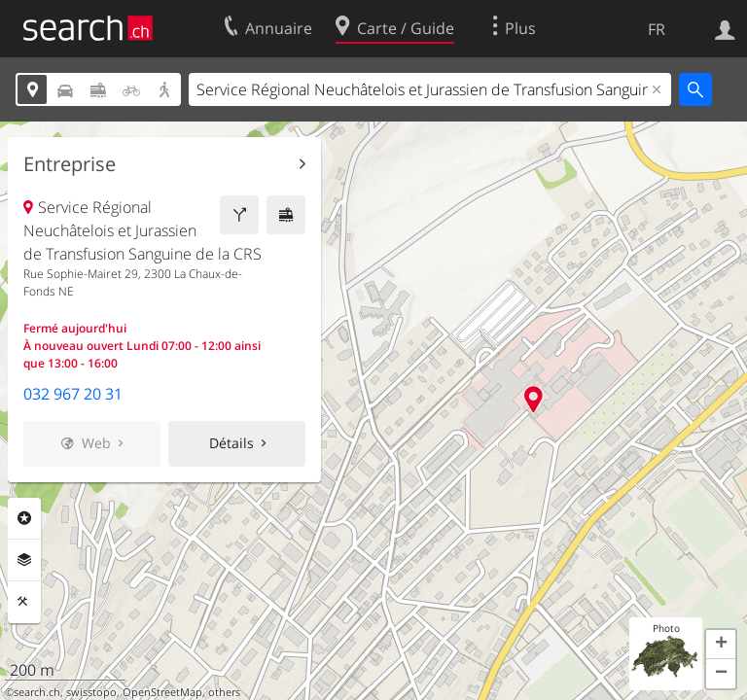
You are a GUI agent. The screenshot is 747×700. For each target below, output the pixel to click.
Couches (24, 560)
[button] (721, 645)
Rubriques (24, 518)
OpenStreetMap (162, 692)
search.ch (37, 692)
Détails (231, 443)
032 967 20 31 (73, 394)
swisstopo (91, 692)
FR (657, 29)
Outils (24, 602)
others (224, 692)
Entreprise (70, 164)
